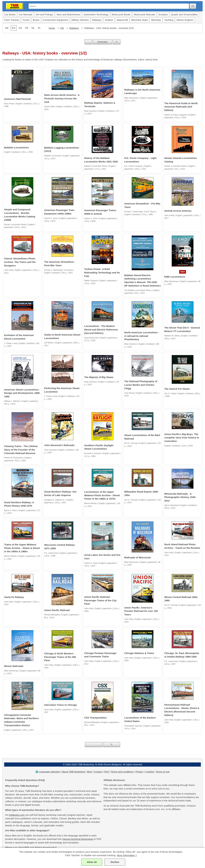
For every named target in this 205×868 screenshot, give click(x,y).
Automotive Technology (96, 14)
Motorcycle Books (121, 14)
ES (20, 28)
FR (27, 28)
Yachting (169, 20)
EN (62, 28)
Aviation (109, 20)
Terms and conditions (122, 772)
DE (7, 28)
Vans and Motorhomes (68, 14)
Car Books (10, 14)
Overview (103, 42)
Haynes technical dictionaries (78, 839)
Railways (97, 20)
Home (52, 28)
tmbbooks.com (17, 815)
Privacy (139, 772)
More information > (127, 855)
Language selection (49, 772)
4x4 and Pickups (44, 14)
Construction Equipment (56, 20)
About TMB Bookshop (74, 772)
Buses (36, 20)
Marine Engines (185, 20)
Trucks (26, 20)
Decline (115, 862)
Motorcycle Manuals (144, 14)
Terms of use (163, 772)
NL (33, 28)
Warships (156, 20)
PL (39, 28)
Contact (98, 772)
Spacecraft (122, 20)
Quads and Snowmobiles (184, 14)
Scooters (163, 14)
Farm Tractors (12, 20)
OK (193, 6)
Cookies (150, 772)
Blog (89, 772)
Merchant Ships (139, 20)
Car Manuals (26, 14)
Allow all (92, 862)
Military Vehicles (80, 20)
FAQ (107, 772)
